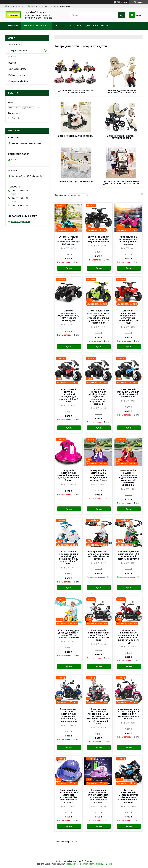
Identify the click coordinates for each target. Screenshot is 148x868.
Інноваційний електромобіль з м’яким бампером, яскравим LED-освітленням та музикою (98, 796)
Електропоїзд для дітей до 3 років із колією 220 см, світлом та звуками (68, 634)
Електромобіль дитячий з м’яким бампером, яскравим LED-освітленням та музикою (68, 796)
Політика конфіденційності (101, 864)
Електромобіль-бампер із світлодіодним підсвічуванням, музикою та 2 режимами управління (128, 478)
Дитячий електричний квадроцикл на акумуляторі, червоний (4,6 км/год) (128, 317)
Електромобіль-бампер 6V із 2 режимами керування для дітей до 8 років (98, 475)
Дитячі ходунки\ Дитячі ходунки (76, 136)
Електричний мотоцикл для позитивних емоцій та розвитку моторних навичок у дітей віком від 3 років (98, 716)
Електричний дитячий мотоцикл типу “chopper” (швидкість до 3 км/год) (98, 635)
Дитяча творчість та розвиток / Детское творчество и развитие (121, 182)
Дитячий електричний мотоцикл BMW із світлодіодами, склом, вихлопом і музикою (128, 796)
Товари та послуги (35, 26)
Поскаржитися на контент (77, 864)
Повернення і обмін (18, 81)
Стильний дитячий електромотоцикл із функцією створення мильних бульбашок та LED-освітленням (98, 317)
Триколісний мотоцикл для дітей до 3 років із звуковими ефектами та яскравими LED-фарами (98, 397)
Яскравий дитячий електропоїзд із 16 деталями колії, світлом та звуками (128, 555)
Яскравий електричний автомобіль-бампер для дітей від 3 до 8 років (68, 475)
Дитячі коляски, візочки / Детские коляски (121, 137)
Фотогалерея (15, 44)
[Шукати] (121, 15)
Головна (13, 26)
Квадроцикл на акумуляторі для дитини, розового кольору (128, 240)
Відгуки (12, 63)
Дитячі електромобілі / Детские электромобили (76, 92)
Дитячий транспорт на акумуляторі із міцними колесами (98, 239)
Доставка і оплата (97, 26)
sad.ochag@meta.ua (21, 222)
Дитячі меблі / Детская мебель (76, 181)
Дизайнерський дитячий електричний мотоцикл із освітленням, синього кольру (68, 715)
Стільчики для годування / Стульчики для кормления (121, 92)
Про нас (59, 26)
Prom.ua (88, 861)
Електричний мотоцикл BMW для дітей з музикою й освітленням (128, 393)
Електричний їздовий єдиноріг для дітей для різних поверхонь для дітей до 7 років (68, 558)
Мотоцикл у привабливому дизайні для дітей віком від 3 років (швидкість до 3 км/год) (128, 636)
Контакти (75, 26)
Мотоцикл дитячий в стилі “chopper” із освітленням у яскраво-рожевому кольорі (128, 714)
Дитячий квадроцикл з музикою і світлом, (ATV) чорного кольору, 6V (68, 316)
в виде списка (141, 195)
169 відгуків (122, 2)
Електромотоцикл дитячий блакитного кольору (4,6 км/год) (68, 240)
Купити (69, 268)
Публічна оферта (17, 75)
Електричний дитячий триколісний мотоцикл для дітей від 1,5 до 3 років (68, 395)
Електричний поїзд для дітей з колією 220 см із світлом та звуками (98, 555)
